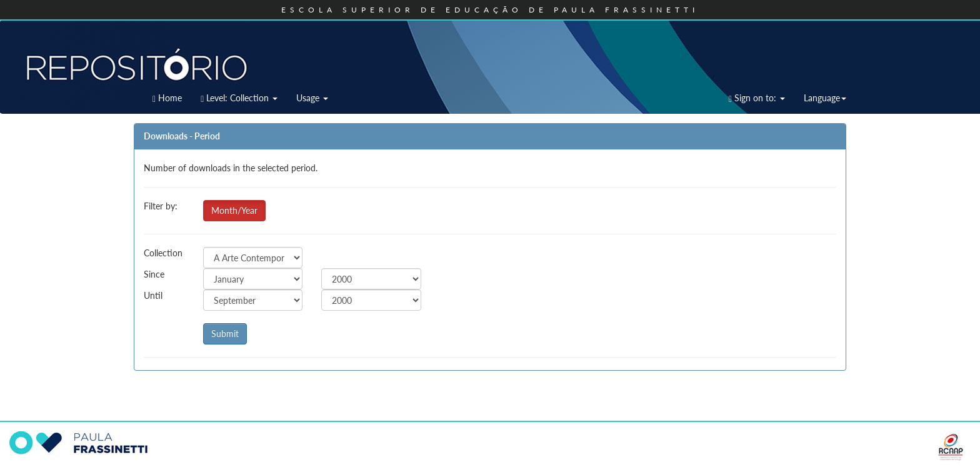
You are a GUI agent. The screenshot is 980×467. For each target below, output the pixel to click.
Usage (312, 98)
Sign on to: (757, 98)
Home (167, 98)
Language (825, 98)
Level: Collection (239, 98)
